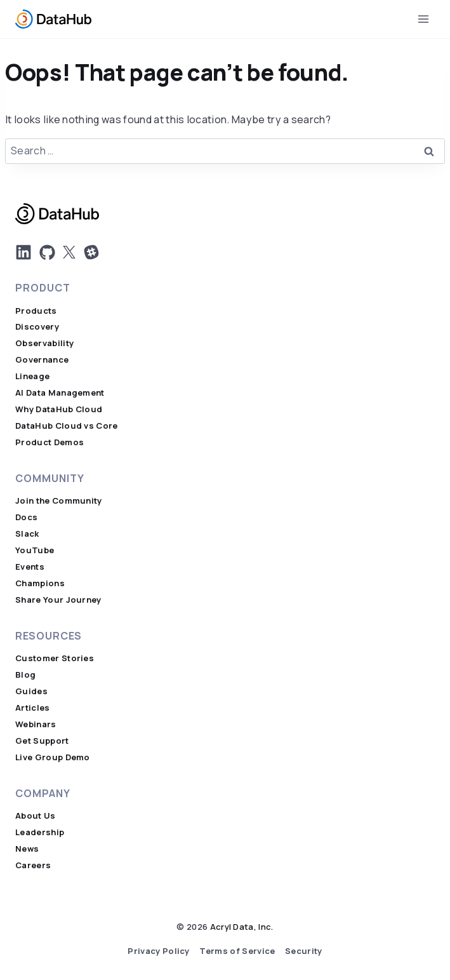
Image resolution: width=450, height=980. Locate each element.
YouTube (35, 550)
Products (36, 311)
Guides (31, 691)
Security (304, 951)
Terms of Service (237, 951)
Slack (27, 534)
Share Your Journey (58, 600)
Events (30, 567)
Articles (33, 708)
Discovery (37, 327)
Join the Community (59, 501)
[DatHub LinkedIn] (23, 252)
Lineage (32, 376)
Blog (25, 675)
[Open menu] (423, 19)
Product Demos (50, 442)
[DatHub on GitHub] (47, 252)
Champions (40, 583)
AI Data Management (60, 393)
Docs (26, 517)
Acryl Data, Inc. (242, 927)
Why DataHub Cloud (59, 409)
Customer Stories (55, 658)
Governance (42, 360)
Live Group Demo (53, 757)
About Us (36, 816)
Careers (33, 865)
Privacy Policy (158, 951)
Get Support (42, 741)
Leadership (40, 832)
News (27, 849)
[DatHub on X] (69, 252)
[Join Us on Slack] (91, 252)
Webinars (36, 724)
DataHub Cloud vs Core (67, 426)
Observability (44, 343)
